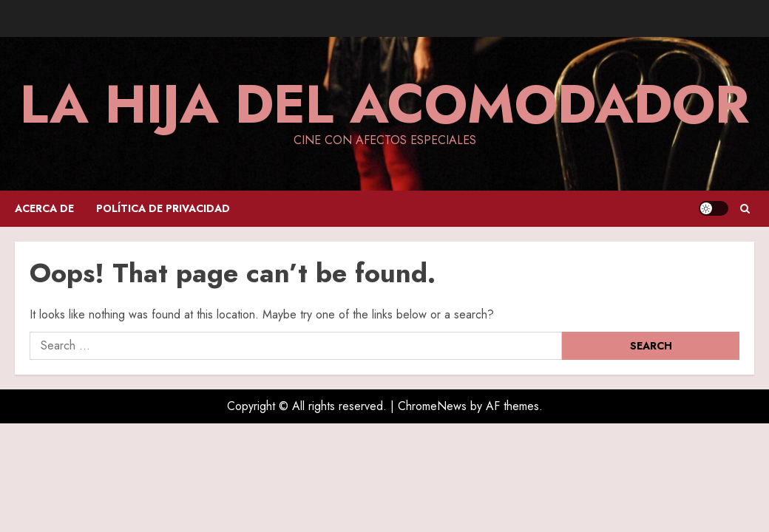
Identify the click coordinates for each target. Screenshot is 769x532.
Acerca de (44, 208)
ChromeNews (432, 406)
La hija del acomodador (384, 104)
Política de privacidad (163, 208)
